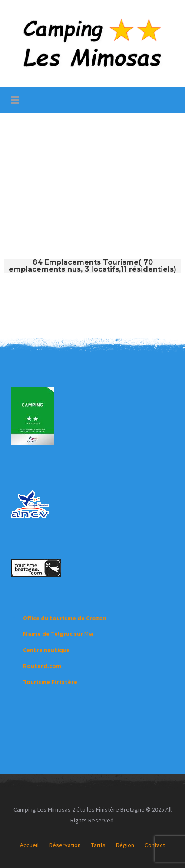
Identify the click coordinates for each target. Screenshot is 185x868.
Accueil (29, 845)
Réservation (65, 845)
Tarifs (98, 845)
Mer (59, 634)
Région (125, 845)
